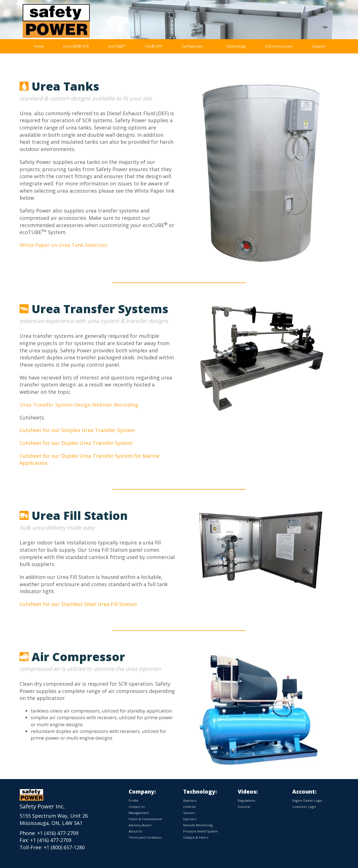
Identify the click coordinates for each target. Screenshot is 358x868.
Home (39, 46)
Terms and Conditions (145, 837)
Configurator (192, 46)
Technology (236, 46)
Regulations (246, 800)
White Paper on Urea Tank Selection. (64, 245)
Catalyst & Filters (196, 837)
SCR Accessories (279, 46)
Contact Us (137, 807)
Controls (189, 807)
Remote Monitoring (198, 825)
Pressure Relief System (201, 831)
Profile (134, 800)
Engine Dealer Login (307, 800)
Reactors (190, 800)
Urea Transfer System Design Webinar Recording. (79, 405)
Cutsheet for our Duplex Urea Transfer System (76, 443)
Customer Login (304, 807)
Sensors (189, 813)
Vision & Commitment (145, 819)
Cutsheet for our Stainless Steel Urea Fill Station (78, 604)
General (244, 807)
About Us (135, 831)
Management (139, 813)
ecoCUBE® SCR (76, 46)
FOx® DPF (154, 46)
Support (319, 46)
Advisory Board (140, 825)
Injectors (190, 819)
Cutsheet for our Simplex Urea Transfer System (77, 430)
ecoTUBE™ (117, 46)
